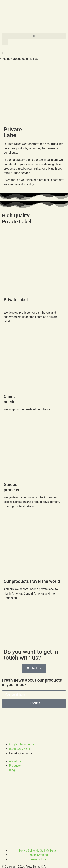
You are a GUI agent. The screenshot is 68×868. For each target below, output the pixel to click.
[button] (34, 36)
